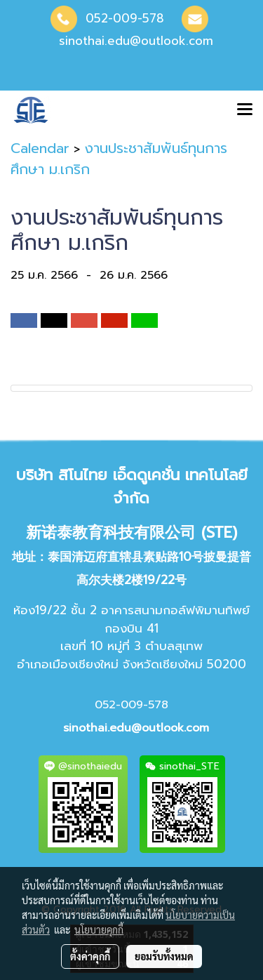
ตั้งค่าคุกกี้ (90, 956)
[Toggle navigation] (245, 110)
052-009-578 (125, 18)
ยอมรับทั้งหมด (164, 956)
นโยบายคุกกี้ (99, 929)
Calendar (40, 148)
